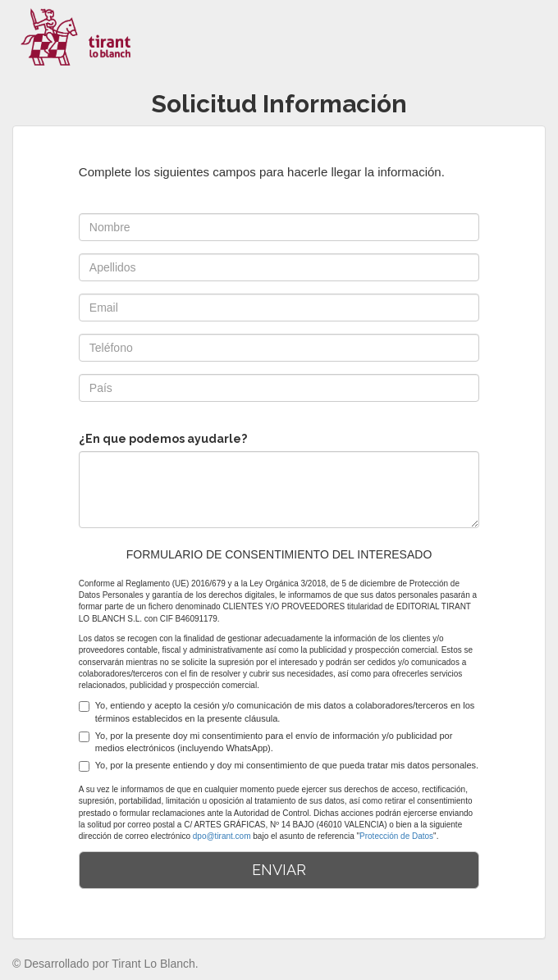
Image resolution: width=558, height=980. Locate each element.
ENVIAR (279, 870)
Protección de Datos (396, 836)
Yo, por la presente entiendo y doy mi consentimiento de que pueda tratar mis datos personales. (279, 766)
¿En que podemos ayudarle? (163, 439)
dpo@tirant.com (222, 836)
